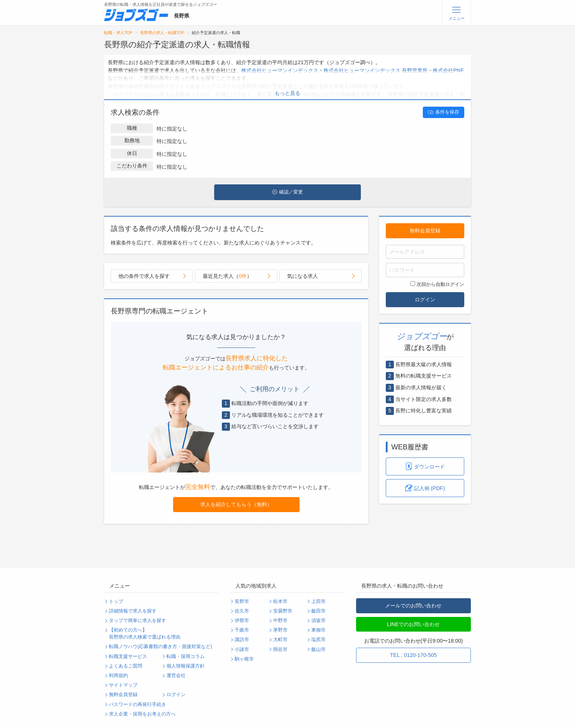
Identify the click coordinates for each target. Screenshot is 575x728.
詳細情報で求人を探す (133, 611)
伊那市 (242, 621)
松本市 (280, 602)
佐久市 (242, 611)
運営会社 (176, 676)
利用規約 (118, 676)
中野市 (280, 621)
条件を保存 (443, 112)
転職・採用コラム (186, 657)
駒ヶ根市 (244, 659)
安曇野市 (283, 611)
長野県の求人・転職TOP (162, 33)
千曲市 (242, 630)
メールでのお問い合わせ (413, 606)
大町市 (280, 640)
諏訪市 (242, 640)
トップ (116, 602)
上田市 (318, 602)
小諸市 (242, 650)
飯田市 (318, 611)
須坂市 (318, 621)
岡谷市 (280, 650)
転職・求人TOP (118, 33)
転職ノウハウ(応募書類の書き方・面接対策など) (160, 647)
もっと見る (287, 93)
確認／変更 (287, 192)
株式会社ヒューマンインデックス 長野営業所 (376, 70)
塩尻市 (318, 640)
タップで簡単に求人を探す (138, 621)
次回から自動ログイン (437, 284)
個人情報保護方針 (186, 666)
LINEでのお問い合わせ (413, 624)
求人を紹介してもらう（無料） (236, 504)
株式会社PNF (448, 70)
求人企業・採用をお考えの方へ (142, 714)
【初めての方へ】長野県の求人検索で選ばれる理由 (145, 634)
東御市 (318, 630)
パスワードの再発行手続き (138, 705)
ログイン (425, 299)
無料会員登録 (425, 231)
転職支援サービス (128, 657)
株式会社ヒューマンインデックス (280, 70)
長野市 (242, 602)
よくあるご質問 (126, 666)
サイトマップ (123, 685)
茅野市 (280, 630)
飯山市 (318, 650)
